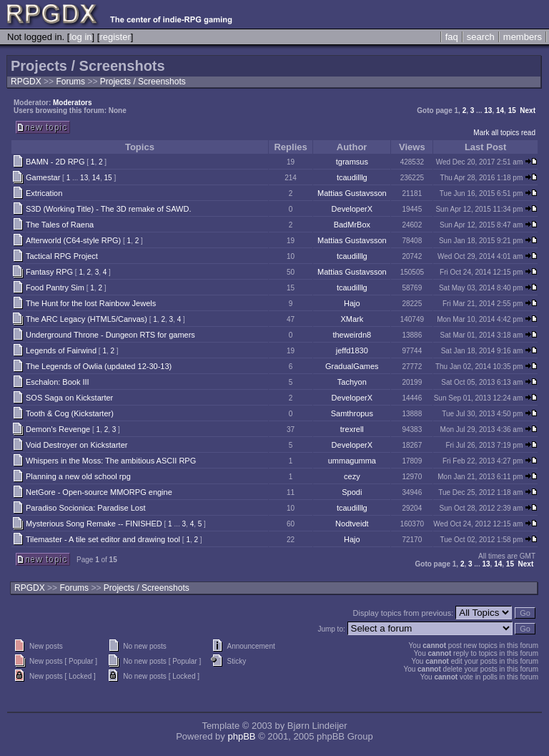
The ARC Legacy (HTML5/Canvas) (86, 319)
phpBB (241, 736)
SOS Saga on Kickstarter (69, 398)
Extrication (44, 193)
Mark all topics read (504, 133)
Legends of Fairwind (61, 350)
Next (528, 111)
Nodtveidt (352, 524)
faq (452, 37)
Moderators (72, 103)
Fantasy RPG (49, 272)
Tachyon (352, 382)
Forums (70, 82)
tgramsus (352, 162)
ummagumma (352, 461)
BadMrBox (352, 225)
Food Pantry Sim (55, 288)
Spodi (352, 492)
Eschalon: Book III (58, 382)
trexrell (352, 429)
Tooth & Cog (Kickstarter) (70, 413)
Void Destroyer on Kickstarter (76, 445)
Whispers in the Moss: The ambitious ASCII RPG (111, 461)
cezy (352, 476)
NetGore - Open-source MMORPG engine (99, 492)
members (523, 37)
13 (488, 111)
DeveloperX (352, 209)
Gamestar (43, 177)
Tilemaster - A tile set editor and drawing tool (103, 539)
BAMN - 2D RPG (55, 162)
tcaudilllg (352, 177)
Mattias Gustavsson (352, 193)
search (481, 37)
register (115, 37)
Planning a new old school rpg (78, 476)
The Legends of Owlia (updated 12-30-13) (99, 366)
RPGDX (26, 82)
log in (80, 37)
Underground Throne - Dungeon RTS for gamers (110, 335)
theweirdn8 (352, 335)
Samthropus (352, 413)
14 (500, 111)
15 (512, 111)
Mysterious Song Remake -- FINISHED (94, 524)
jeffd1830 (352, 350)
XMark (352, 319)
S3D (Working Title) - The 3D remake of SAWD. (108, 209)
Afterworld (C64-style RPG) (73, 240)
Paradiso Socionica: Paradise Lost (86, 508)
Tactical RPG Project (62, 256)
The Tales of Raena (60, 225)
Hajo (352, 303)
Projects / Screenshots (143, 82)
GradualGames (352, 366)
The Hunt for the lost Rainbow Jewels (91, 303)
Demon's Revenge (58, 429)
